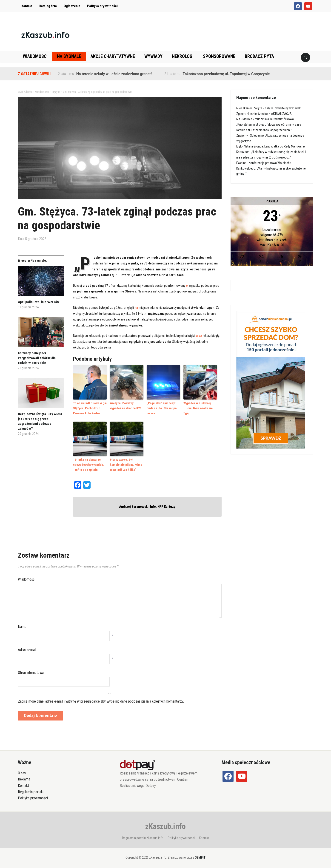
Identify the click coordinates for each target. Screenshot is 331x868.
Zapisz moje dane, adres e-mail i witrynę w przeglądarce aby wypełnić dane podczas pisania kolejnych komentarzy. (101, 700)
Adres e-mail (27, 648)
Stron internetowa (31, 671)
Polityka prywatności (102, 6)
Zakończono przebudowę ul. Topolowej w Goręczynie (226, 74)
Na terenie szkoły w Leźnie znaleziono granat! (114, 74)
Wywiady (153, 56)
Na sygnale (69, 56)
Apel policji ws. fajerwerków (39, 302)
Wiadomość (26, 578)
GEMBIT (200, 856)
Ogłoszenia (72, 6)
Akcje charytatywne (113, 56)
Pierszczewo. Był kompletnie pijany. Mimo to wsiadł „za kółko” (126, 464)
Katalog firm (48, 6)
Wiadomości (35, 56)
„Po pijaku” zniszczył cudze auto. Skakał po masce (161, 408)
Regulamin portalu (31, 790)
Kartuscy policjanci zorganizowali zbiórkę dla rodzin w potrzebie (37, 358)
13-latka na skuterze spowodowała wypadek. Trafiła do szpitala (88, 464)
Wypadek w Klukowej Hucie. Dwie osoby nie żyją (201, 405)
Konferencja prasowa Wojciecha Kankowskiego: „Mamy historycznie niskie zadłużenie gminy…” (271, 168)
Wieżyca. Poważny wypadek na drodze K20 (125, 405)
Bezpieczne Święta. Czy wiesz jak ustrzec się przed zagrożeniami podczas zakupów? (40, 421)
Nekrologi (183, 56)
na (136, 308)
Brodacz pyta (259, 56)
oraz (199, 336)
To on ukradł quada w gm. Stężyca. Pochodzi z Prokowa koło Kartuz (89, 408)
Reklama (24, 778)
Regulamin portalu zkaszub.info (143, 836)
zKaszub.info (165, 825)
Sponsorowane (219, 56)
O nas (22, 772)
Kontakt (27, 6)
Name (22, 625)
